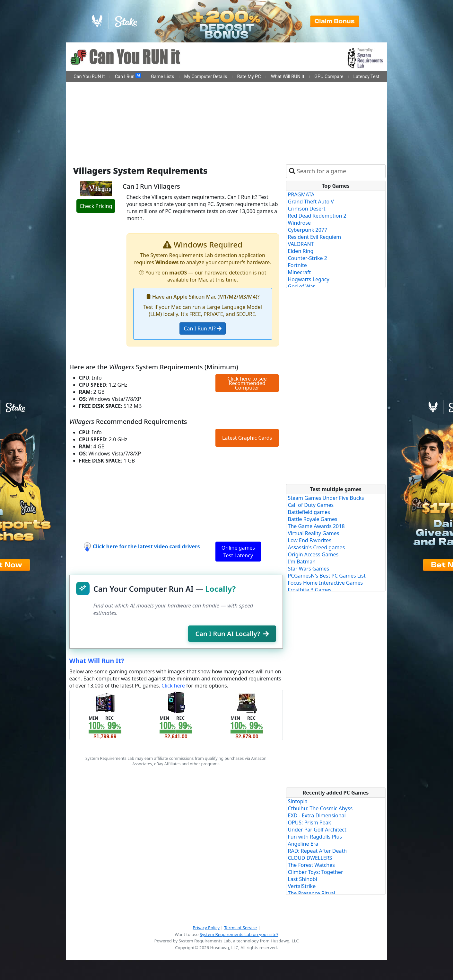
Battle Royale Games (313, 519)
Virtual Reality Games (314, 533)
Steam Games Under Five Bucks (326, 498)
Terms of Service (240, 928)
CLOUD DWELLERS (310, 858)
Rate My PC (249, 77)
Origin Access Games (313, 554)
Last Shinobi (303, 879)
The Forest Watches (311, 865)
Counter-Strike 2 (308, 258)
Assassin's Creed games (317, 547)
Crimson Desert (307, 209)
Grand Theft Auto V (311, 202)
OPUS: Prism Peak (310, 823)
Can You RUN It (89, 77)
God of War (302, 286)
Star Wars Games (309, 569)
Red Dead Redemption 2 (317, 216)
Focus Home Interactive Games (326, 583)
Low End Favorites (310, 540)
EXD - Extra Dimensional (317, 815)
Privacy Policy (206, 928)
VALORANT (301, 244)
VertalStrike (302, 886)
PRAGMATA (301, 194)
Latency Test (366, 77)
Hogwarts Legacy (309, 279)
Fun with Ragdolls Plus (315, 837)
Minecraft (300, 272)
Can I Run (128, 76)
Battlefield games (309, 512)
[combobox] (340, 171)
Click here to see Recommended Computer (247, 383)
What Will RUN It (288, 77)
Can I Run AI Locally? (232, 634)
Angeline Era (303, 844)
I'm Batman (302, 562)
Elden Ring (301, 251)
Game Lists (162, 77)
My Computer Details (205, 77)
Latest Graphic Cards (247, 438)
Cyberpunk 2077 (308, 230)
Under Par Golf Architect (317, 830)
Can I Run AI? (202, 328)
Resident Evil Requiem (315, 237)
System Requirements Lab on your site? (239, 934)
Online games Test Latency (238, 552)
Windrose (299, 223)
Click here (173, 686)
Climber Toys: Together (316, 872)
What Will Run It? (97, 661)
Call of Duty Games (311, 505)
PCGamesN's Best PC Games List (327, 576)
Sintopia (298, 801)
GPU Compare (329, 77)
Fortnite (297, 265)
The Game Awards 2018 (316, 526)
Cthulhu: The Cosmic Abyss (320, 808)
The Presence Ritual (312, 893)
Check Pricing (96, 206)
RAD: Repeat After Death (318, 851)
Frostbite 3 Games (310, 590)
